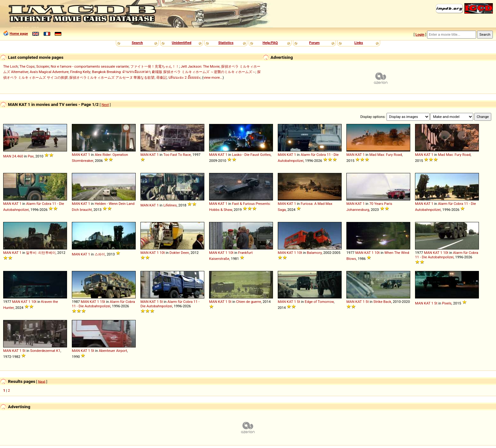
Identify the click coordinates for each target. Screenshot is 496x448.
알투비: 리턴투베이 (41, 253)
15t (102, 302)
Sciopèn (43, 66)
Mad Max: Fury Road (385, 155)
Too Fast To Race (177, 155)
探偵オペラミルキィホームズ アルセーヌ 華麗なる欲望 (112, 77)
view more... (213, 77)
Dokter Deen (179, 253)
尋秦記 (161, 77)
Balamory (314, 253)
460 (20, 156)
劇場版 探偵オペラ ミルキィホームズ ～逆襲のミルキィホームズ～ (204, 72)
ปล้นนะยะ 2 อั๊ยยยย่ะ (184, 77)
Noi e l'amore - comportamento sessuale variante (90, 66)
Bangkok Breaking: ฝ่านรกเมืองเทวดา (121, 72)
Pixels (447, 303)
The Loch (11, 66)
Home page (19, 34)
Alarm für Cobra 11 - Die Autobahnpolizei (447, 255)
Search (137, 43)
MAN (7, 156)
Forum (315, 43)
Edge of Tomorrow (319, 302)
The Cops (27, 66)
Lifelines (170, 205)
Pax (31, 156)
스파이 (100, 254)
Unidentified (182, 43)
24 (14, 156)
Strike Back (382, 302)
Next (105, 105)
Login (420, 34)
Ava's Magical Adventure (49, 72)
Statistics (226, 43)
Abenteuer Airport (113, 351)
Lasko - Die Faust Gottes (251, 155)
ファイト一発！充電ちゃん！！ (155, 66)
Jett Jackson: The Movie (200, 66)
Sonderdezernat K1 (45, 351)
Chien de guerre (248, 302)
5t (161, 302)
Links (359, 43)
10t (162, 253)
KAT (84, 155)
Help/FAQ (270, 43)
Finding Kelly (80, 72)
